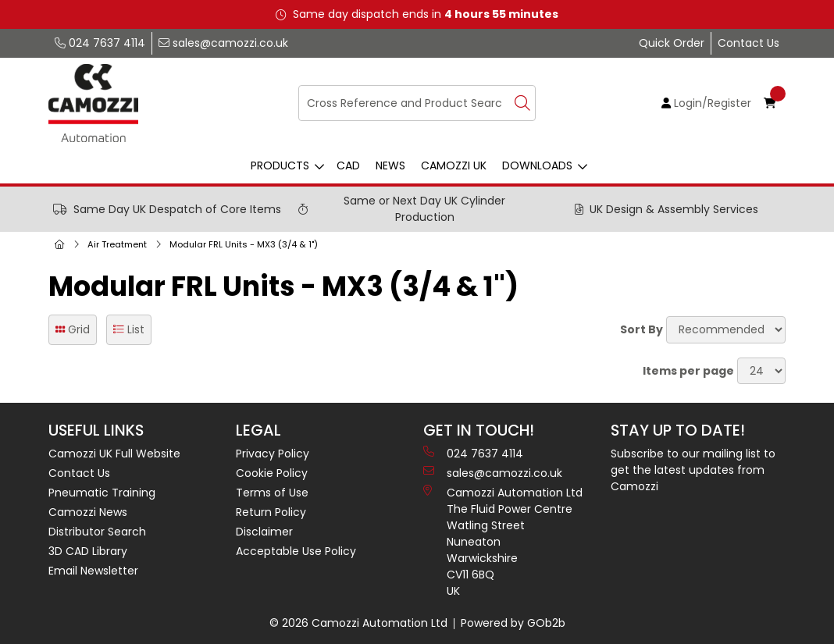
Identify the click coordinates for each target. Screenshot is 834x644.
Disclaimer (264, 532)
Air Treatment (117, 244)
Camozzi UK (454, 165)
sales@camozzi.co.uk (223, 43)
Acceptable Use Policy (296, 551)
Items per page (688, 371)
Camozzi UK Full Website (114, 454)
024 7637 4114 (100, 43)
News (390, 165)
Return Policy (271, 512)
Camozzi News (88, 512)
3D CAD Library (88, 551)
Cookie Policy (272, 473)
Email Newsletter (93, 571)
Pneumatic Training (102, 493)
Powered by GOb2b (513, 623)
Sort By (642, 329)
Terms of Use (272, 493)
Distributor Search (97, 532)
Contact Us (748, 43)
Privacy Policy (273, 454)
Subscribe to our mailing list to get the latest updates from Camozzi (693, 470)
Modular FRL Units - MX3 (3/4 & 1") (244, 244)
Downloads (537, 165)
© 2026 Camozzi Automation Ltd (358, 623)
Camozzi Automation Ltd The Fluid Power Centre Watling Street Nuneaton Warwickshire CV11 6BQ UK (503, 542)
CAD (348, 165)
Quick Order (672, 43)
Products (280, 165)
